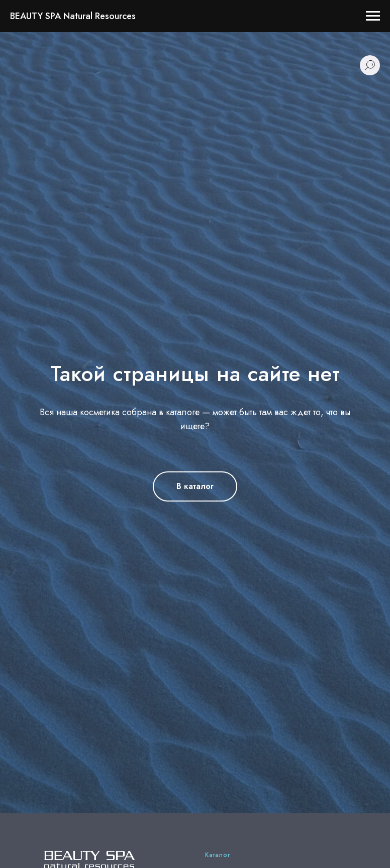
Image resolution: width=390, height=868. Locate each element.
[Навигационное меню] (373, 16)
